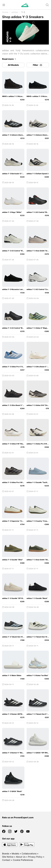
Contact (6, 860)
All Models (13, 65)
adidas (15, 12)
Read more (10, 59)
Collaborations (29, 854)
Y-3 (23, 12)
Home (5, 12)
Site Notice (8, 857)
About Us (21, 857)
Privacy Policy (35, 857)
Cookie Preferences (23, 860)
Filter (38, 65)
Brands (6, 854)
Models (15, 854)
